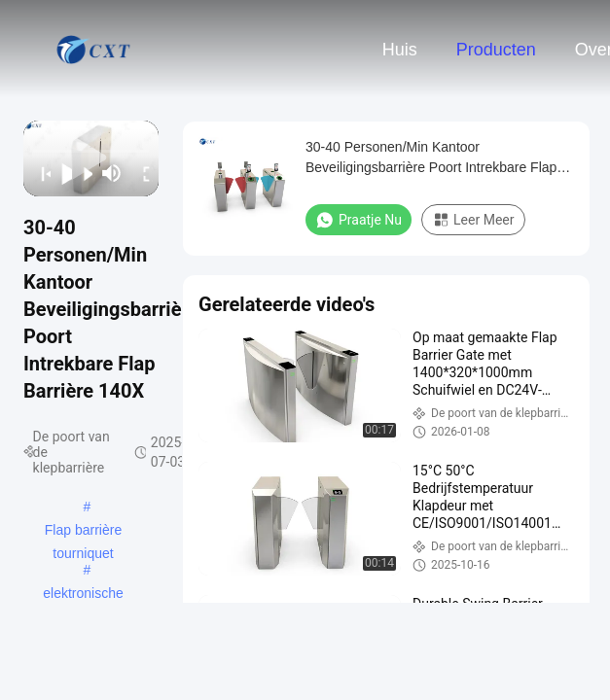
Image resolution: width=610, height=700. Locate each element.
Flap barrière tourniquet (83, 532)
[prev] (40, 173)
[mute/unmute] (112, 173)
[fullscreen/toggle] (142, 173)
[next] (83, 173)
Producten (496, 50)
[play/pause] (61, 173)
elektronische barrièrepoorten (84, 595)
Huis (400, 50)
